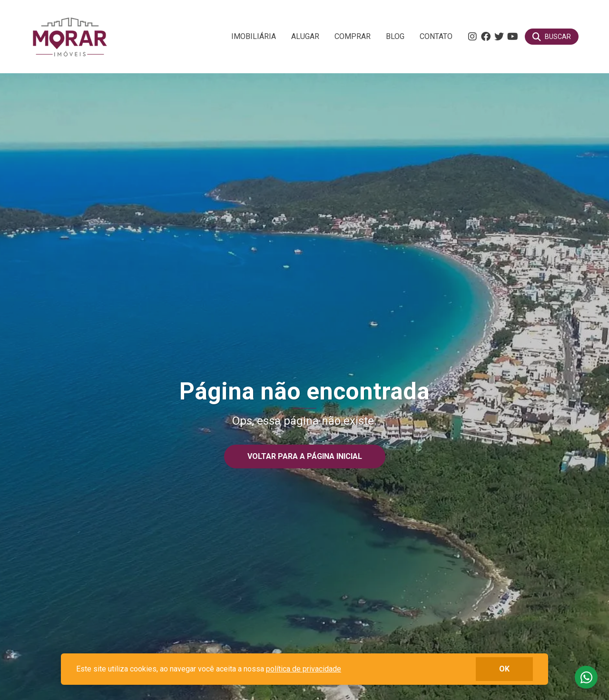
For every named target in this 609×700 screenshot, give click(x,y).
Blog (395, 36)
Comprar (353, 36)
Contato (436, 36)
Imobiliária (254, 36)
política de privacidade (304, 669)
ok (504, 669)
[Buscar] (552, 37)
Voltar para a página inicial (305, 456)
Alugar (305, 36)
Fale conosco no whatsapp (586, 677)
